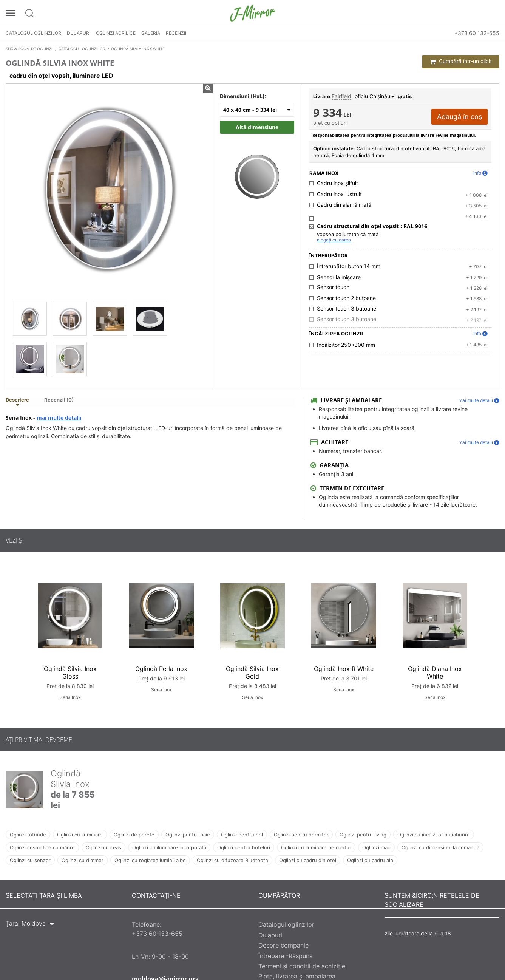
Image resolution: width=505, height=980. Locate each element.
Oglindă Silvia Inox (70, 779)
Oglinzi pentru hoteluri (244, 847)
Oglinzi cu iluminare (80, 835)
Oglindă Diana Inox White (435, 672)
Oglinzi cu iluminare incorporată (169, 847)
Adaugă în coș (459, 117)
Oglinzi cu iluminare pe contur (316, 847)
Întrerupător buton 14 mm (349, 266)
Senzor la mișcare (339, 277)
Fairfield (341, 96)
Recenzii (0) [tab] (59, 400)
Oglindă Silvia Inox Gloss (70, 672)
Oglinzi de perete (134, 835)
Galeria (151, 33)
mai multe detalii (59, 418)
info (480, 173)
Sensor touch (333, 287)
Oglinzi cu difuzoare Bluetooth (232, 860)
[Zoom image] (257, 169)
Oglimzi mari (376, 847)
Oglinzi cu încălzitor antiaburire (434, 835)
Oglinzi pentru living (363, 835)
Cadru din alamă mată (344, 205)
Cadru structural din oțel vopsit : (372, 226)
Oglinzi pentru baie (188, 835)
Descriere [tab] (17, 400)
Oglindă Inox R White (344, 669)
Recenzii (176, 33)
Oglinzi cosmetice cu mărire (42, 847)
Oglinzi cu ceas (103, 847)
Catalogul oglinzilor (33, 33)
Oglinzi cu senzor (30, 860)
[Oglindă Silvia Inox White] (30, 319)
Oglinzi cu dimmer (83, 860)
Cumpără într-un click (461, 61)
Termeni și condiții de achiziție (302, 966)
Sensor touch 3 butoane (347, 309)
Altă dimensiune (257, 127)
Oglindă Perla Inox (161, 669)
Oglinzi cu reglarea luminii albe (150, 860)
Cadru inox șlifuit (337, 183)
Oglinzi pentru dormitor (301, 835)
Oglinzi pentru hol (242, 835)
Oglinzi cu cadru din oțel (308, 860)
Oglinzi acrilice (116, 33)
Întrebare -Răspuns (285, 956)
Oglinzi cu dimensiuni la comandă (440, 847)
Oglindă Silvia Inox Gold (252, 672)
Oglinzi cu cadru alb (370, 860)
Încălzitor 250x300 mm (346, 345)
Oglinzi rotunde (28, 835)
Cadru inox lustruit (339, 194)
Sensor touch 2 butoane (346, 298)
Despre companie (283, 945)
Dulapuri (79, 33)
